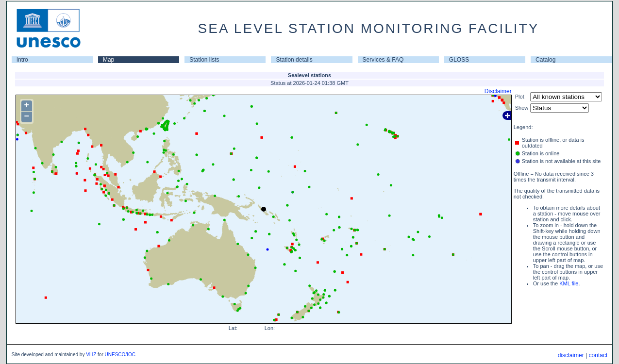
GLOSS (459, 60)
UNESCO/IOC (120, 355)
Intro (22, 60)
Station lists (204, 60)
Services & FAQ (383, 60)
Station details (294, 60)
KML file (569, 283)
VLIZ (91, 355)
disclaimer (571, 355)
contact (598, 355)
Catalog (545, 60)
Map (109, 60)
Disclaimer (498, 91)
